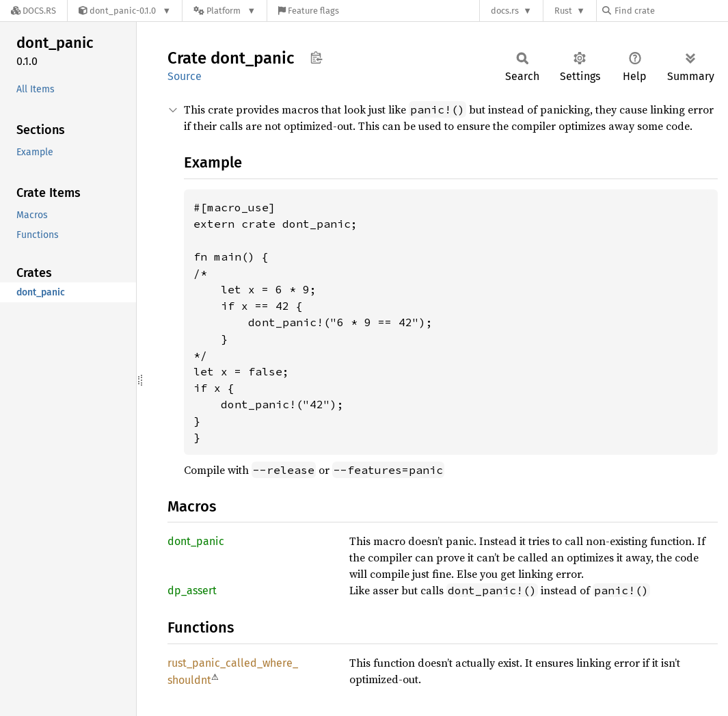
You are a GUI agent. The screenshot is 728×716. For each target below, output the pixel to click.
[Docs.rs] (33, 11)
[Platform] (225, 11)
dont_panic (196, 541)
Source (185, 76)
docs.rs (505, 11)
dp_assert (192, 591)
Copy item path (316, 57)
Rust (563, 11)
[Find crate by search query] (671, 11)
